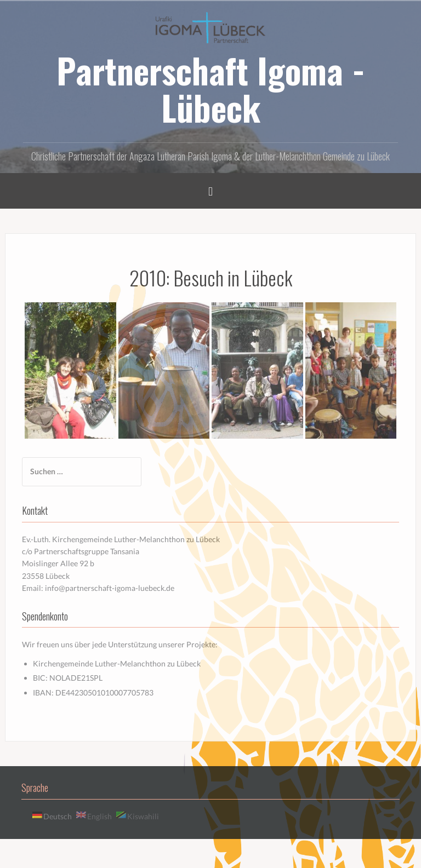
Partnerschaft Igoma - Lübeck (211, 89)
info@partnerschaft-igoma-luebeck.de (110, 588)
